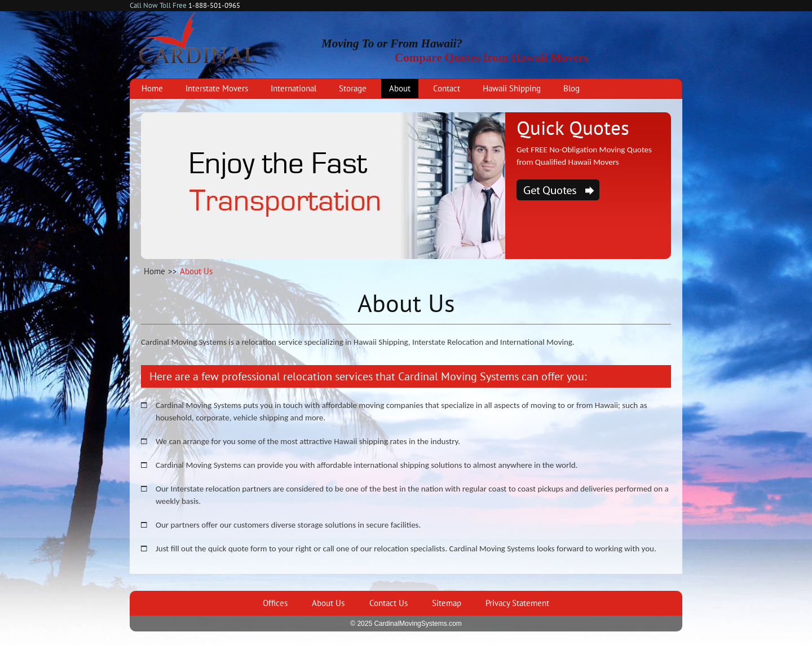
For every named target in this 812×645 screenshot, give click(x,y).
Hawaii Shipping (512, 88)
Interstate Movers (217, 88)
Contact (447, 88)
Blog (572, 88)
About (400, 88)
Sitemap (447, 603)
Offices (275, 603)
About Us (328, 603)
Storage (353, 88)
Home (152, 88)
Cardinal (198, 42)
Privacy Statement (517, 603)
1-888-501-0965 (214, 5)
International (294, 88)
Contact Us (389, 603)
